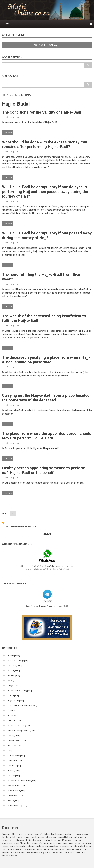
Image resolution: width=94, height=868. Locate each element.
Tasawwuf (14, 766)
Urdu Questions (17, 806)
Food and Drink (16, 786)
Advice (14, 771)
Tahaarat (15, 666)
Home (4, 95)
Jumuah (14, 676)
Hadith (13, 716)
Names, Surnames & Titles (22, 781)
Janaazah (14, 746)
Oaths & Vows (16, 756)
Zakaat (13, 696)
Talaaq (14, 736)
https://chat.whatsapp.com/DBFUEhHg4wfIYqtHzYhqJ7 (47, 569)
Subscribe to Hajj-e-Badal (3, 523)
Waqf (12, 751)
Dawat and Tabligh (18, 661)
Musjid (13, 686)
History (13, 801)
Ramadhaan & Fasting (20, 691)
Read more (8, 133)
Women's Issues (17, 741)
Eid (11, 681)
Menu (6, 24)
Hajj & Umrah (14, 95)
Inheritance (15, 761)
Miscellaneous (17, 796)
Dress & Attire (16, 791)
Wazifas (14, 776)
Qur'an (13, 711)
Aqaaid (14, 656)
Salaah (14, 671)
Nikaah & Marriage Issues (22, 731)
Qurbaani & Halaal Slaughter (22, 706)
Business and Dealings (20, 726)
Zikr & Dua (14, 721)
